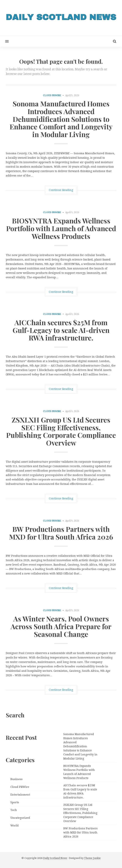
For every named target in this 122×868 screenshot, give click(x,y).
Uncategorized (20, 818)
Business (16, 779)
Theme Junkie (92, 858)
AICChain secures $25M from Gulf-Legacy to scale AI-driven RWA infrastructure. (61, 330)
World (15, 826)
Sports (15, 802)
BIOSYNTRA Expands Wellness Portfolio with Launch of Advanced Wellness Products (61, 228)
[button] (4, 41)
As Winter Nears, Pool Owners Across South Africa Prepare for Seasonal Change (61, 626)
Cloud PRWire (52, 95)
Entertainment (20, 795)
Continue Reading (61, 190)
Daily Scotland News (55, 858)
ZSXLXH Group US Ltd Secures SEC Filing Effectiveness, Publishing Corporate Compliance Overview (61, 431)
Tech (14, 810)
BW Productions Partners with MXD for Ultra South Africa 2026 (61, 533)
